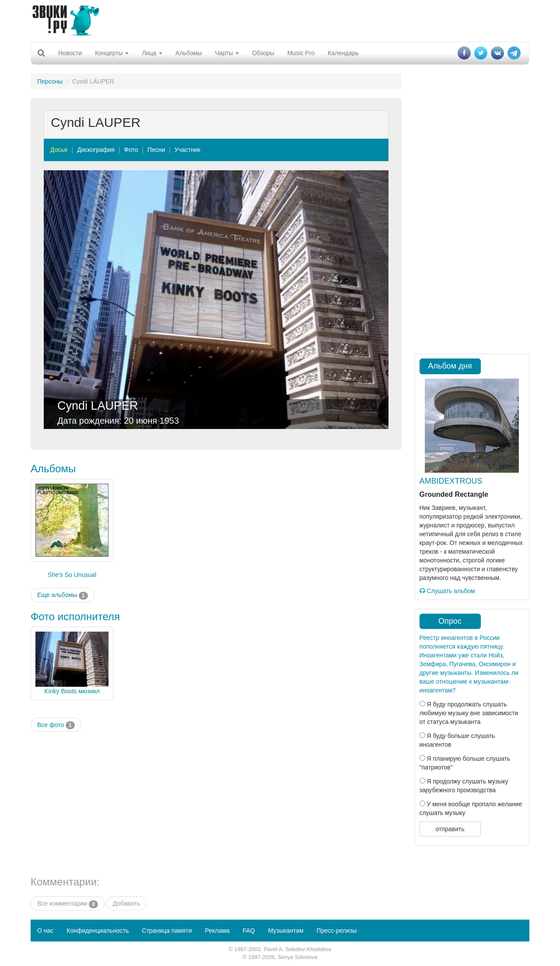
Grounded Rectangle (454, 494)
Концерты (112, 53)
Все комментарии (68, 904)
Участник (187, 150)
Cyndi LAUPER (98, 406)
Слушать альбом (447, 591)
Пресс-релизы (337, 931)
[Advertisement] (280, 20)
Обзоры (263, 53)
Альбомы (189, 53)
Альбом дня (450, 366)
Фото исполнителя (75, 616)
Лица (152, 53)
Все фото (56, 725)
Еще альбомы (63, 595)
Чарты (227, 53)
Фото (131, 150)
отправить (450, 829)
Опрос (450, 621)
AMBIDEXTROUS (451, 481)
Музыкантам (286, 931)
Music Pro (301, 53)
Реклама (217, 931)
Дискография (96, 150)
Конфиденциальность (98, 931)
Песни (156, 150)
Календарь (343, 53)
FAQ (249, 931)
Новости (70, 53)
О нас (45, 931)
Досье (59, 150)
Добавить (126, 903)
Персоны (50, 81)
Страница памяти (167, 931)
